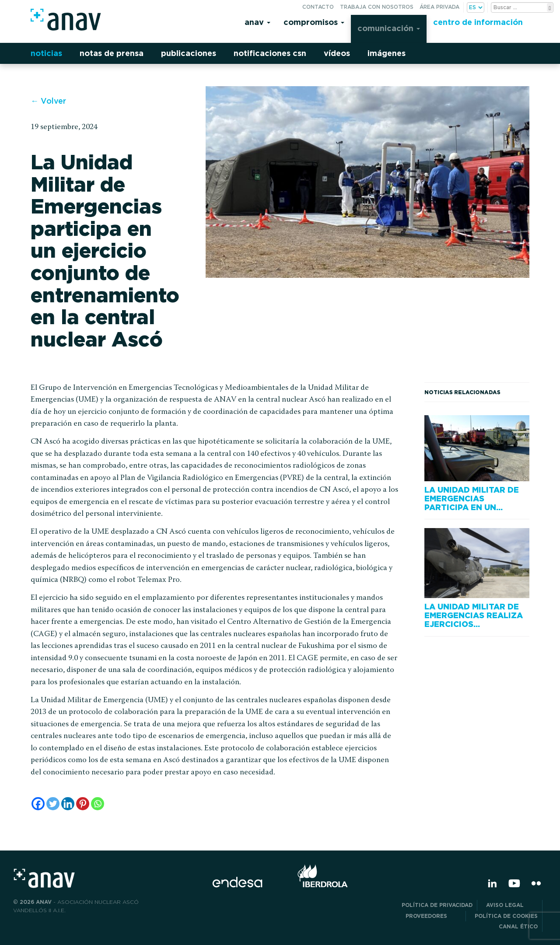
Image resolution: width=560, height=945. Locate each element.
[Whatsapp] (98, 804)
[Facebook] (38, 804)
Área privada (439, 7)
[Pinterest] (83, 804)
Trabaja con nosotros (377, 7)
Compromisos (314, 22)
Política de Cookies (506, 916)
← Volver (48, 101)
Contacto (318, 7)
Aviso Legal (512, 905)
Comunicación (389, 28)
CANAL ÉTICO (518, 926)
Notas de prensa (112, 53)
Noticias (46, 53)
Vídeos (337, 53)
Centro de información (478, 22)
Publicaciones (189, 53)
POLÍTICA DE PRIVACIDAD (437, 905)
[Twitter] (53, 804)
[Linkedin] (68, 804)
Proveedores (433, 916)
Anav (257, 22)
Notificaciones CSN (270, 53)
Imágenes (387, 53)
